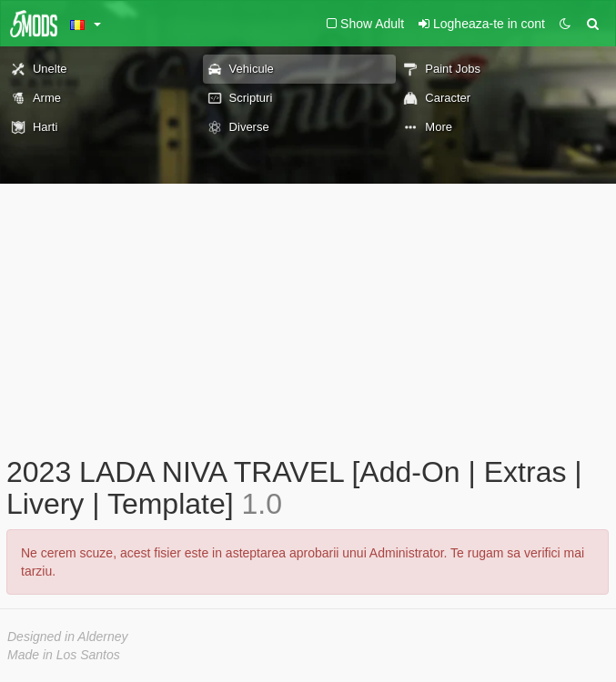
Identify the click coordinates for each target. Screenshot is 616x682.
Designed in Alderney (68, 637)
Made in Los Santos (64, 655)
